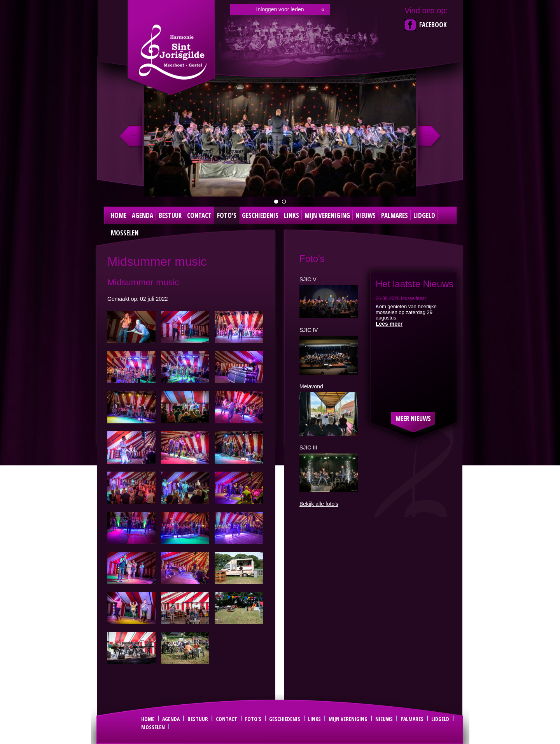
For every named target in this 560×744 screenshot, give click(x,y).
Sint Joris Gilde (172, 52)
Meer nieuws (413, 418)
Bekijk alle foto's (319, 504)
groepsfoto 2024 (276, 202)
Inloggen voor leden (280, 9)
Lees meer (389, 324)
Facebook (433, 25)
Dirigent (284, 202)
